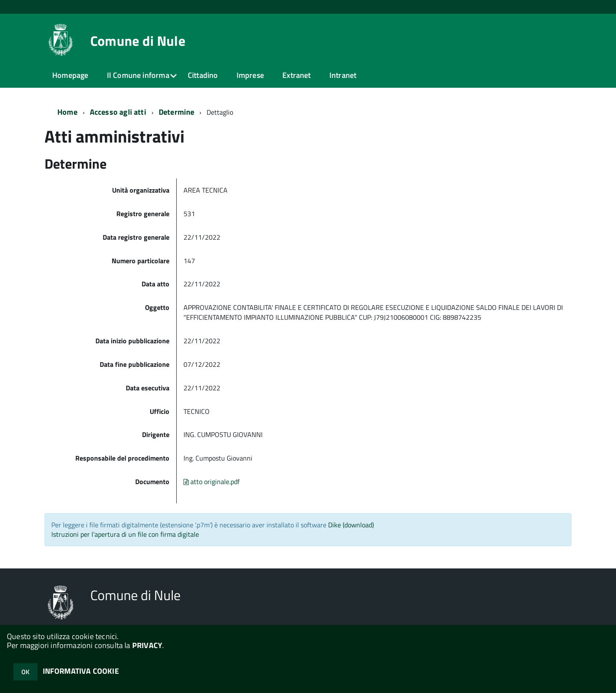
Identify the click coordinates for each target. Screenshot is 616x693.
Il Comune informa (138, 75)
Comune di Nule (138, 41)
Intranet (343, 75)
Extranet (296, 75)
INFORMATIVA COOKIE (81, 671)
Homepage (70, 75)
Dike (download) (351, 525)
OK (25, 672)
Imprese (250, 75)
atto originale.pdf (212, 482)
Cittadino (203, 75)
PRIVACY (147, 645)
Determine (177, 112)
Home (67, 112)
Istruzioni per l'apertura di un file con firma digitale (125, 534)
